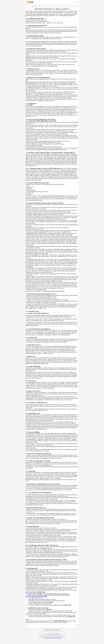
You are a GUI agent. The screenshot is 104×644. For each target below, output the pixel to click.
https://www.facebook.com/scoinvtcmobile (36, 596)
